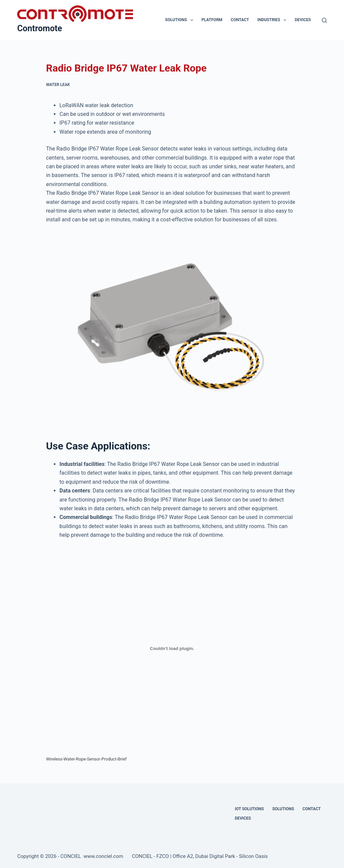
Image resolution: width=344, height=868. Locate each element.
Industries (273, 20)
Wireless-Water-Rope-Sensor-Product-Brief (86, 759)
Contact (240, 20)
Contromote (40, 28)
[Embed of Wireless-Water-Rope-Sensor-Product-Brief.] (172, 649)
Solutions (180, 20)
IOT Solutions (249, 809)
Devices (303, 20)
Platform (212, 20)
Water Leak (58, 85)
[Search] (324, 20)
